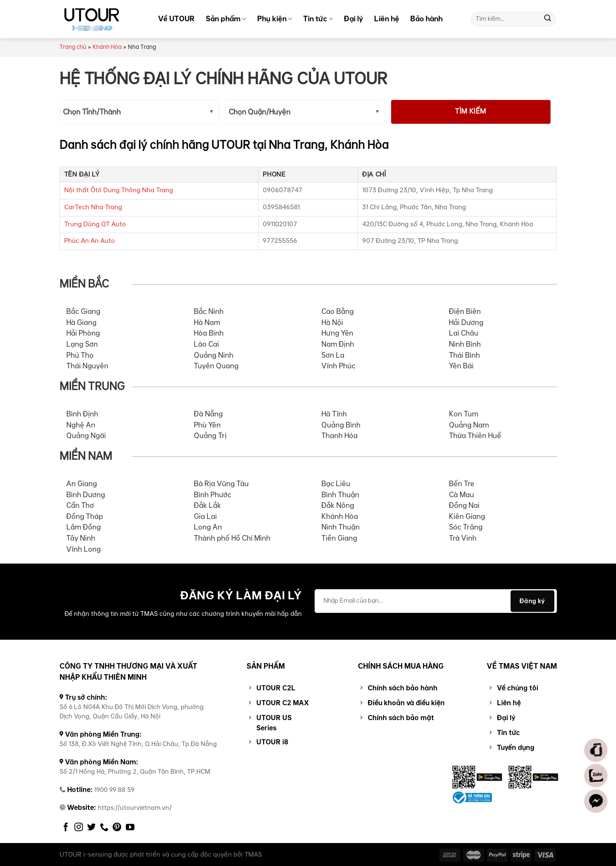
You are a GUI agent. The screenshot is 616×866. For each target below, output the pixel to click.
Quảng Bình (341, 425)
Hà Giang (81, 323)
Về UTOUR (176, 19)
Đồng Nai (464, 506)
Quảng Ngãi (86, 436)
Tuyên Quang (216, 366)
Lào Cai (206, 345)
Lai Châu (464, 333)
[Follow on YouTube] (130, 828)
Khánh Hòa (107, 47)
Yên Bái (461, 366)
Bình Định (82, 414)
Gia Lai (205, 517)
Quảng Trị (210, 436)
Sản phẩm (226, 19)
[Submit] (548, 19)
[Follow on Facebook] (66, 828)
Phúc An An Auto (89, 241)
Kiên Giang (467, 517)
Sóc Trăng (466, 527)
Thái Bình (464, 356)
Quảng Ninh (214, 356)
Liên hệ (387, 19)
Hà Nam (207, 323)
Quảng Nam (469, 425)
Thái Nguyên (87, 366)
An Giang (82, 484)
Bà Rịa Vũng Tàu (221, 484)
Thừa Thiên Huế (475, 436)
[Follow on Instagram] (79, 828)
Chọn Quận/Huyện (260, 112)
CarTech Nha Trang (93, 207)
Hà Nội (332, 323)
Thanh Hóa (339, 436)
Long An (208, 527)
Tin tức (318, 19)
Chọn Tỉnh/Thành (92, 112)
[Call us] (104, 828)
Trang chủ (73, 47)
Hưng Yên (337, 333)
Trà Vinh (463, 538)
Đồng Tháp (85, 517)
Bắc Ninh (209, 312)
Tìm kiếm (471, 112)
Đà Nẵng (208, 414)
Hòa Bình (209, 333)
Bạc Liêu (336, 484)
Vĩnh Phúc (338, 366)
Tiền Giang (339, 538)
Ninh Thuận (341, 527)
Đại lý (353, 19)
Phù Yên (207, 425)
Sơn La (333, 356)
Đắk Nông (338, 506)
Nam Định (338, 345)
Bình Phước (213, 495)
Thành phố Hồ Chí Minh (232, 538)
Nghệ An (81, 425)
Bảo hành (426, 19)
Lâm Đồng (84, 527)
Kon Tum (464, 414)
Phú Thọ (80, 356)
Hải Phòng (83, 333)
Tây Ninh (81, 538)
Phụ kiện (275, 19)
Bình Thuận (340, 495)
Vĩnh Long (84, 550)
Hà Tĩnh (334, 414)
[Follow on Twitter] (91, 828)
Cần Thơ (80, 506)
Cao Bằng (338, 312)
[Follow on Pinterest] (117, 828)
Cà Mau (461, 495)
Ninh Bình (465, 345)
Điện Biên (465, 312)
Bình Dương (86, 495)
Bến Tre (462, 484)
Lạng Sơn (82, 345)
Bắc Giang (83, 312)
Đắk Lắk (207, 506)
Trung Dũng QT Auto (95, 224)
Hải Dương (466, 323)
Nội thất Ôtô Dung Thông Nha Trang (119, 190)
